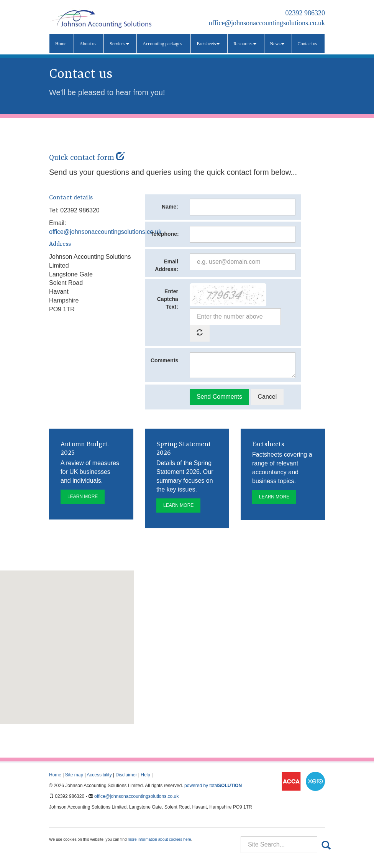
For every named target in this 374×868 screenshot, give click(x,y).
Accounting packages (162, 44)
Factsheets (208, 44)
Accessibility (99, 775)
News (277, 44)
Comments (164, 360)
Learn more (83, 496)
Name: (170, 207)
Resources (245, 44)
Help (145, 775)
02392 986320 (305, 13)
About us (88, 44)
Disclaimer (126, 775)
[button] (67, 640)
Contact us (308, 44)
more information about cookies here (159, 839)
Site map (74, 775)
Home (61, 44)
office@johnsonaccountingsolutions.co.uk (267, 23)
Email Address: (166, 265)
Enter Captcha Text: (168, 299)
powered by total (213, 786)
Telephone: (165, 234)
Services (119, 44)
